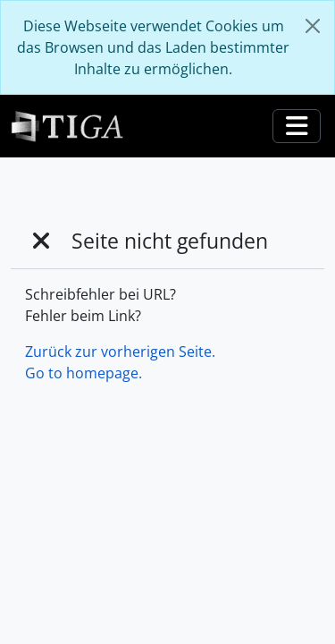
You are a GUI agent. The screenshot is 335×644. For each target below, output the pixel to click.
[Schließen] (313, 26)
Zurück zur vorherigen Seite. (120, 352)
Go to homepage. (84, 373)
